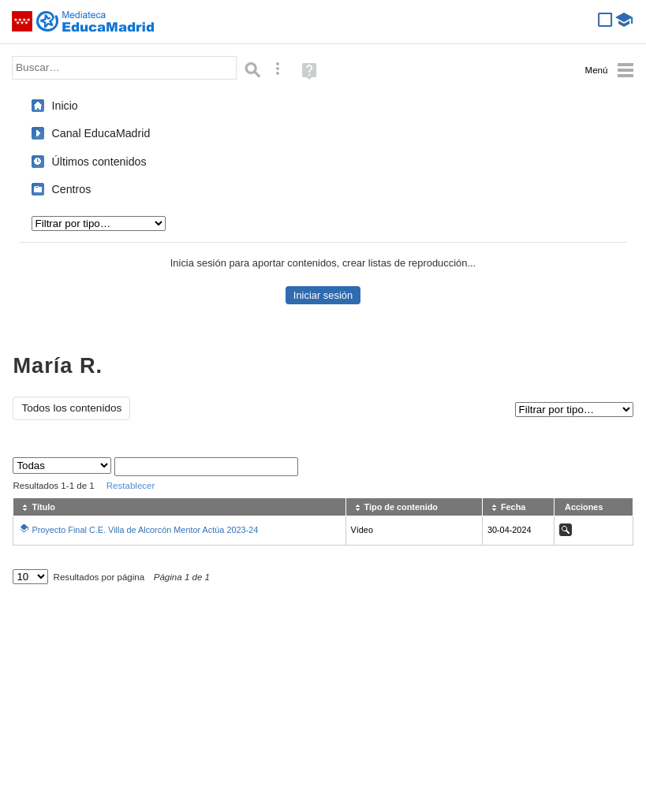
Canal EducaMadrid (101, 133)
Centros (72, 189)
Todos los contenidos (71, 408)
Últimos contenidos (99, 162)
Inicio (65, 106)
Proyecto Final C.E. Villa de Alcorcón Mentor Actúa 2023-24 (145, 530)
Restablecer (131, 486)
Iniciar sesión (323, 295)
